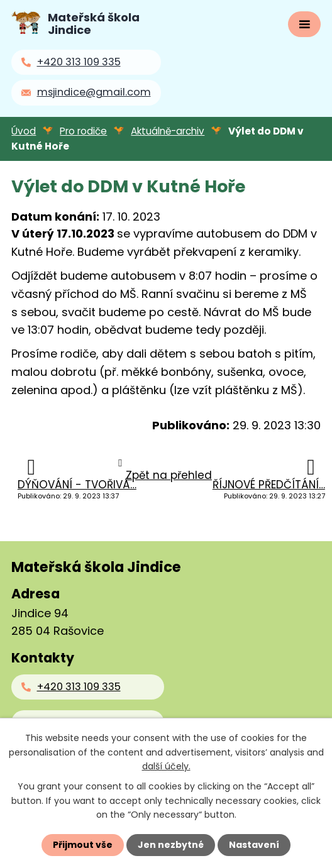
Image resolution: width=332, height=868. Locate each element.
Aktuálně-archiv (168, 131)
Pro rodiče (83, 131)
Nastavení (254, 845)
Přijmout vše (83, 845)
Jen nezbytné (171, 845)
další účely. (166, 766)
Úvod (24, 131)
